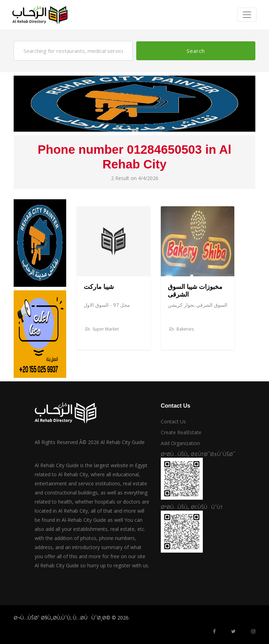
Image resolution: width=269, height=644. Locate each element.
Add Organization (180, 443)
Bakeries (182, 329)
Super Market (102, 329)
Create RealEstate (181, 432)
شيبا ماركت (99, 287)
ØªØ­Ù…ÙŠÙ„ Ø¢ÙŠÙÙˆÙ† (192, 507)
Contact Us (173, 421)
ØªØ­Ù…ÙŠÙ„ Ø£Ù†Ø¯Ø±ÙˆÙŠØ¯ (198, 454)
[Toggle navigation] (247, 15)
